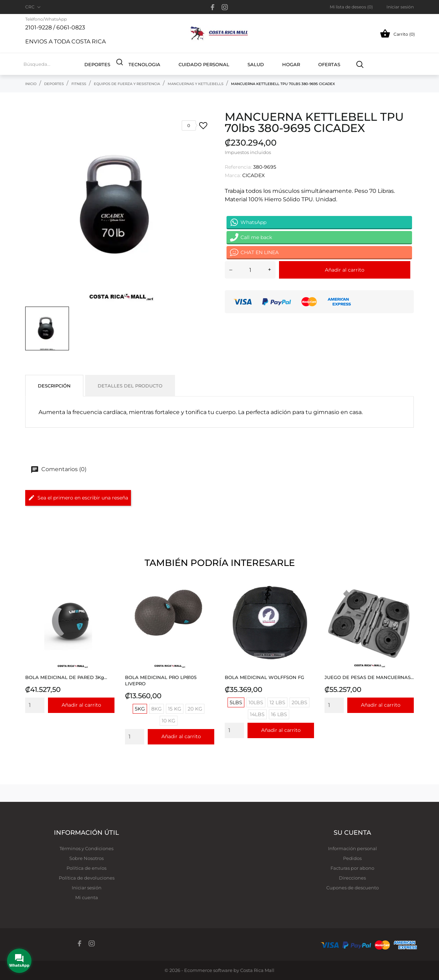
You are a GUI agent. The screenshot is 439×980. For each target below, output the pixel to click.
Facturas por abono (352, 868)
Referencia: (238, 167)
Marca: (233, 175)
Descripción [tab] (54, 386)
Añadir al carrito (345, 270)
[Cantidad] (250, 270)
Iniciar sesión (87, 888)
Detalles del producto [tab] (130, 386)
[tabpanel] (120, 207)
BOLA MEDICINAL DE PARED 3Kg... (66, 677)
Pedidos (352, 858)
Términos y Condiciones (86, 848)
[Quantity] (35, 705)
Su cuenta (352, 833)
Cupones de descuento (353, 888)
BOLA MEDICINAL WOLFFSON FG (264, 677)
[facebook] (213, 7)
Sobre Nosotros (86, 858)
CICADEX (253, 175)
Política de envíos (86, 868)
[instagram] (225, 7)
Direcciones (352, 878)
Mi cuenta (87, 897)
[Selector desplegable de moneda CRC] (34, 7)
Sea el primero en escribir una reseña (78, 498)
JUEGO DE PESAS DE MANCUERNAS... (369, 677)
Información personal (353, 848)
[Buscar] (360, 64)
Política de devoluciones (87, 878)
